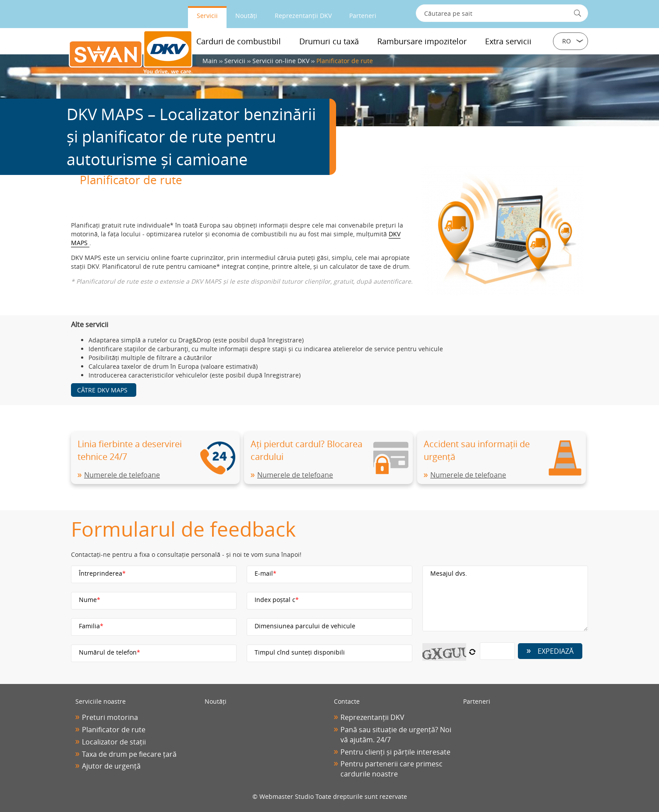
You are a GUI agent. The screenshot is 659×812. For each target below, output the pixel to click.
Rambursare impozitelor (422, 41)
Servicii (207, 16)
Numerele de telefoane (122, 475)
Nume (90, 600)
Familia (91, 626)
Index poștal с (277, 600)
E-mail (266, 573)
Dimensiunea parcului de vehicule (305, 626)
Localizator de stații (114, 742)
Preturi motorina (110, 717)
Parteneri (363, 16)
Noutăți (246, 16)
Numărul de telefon (110, 652)
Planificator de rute (114, 730)
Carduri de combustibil (239, 41)
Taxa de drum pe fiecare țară (129, 754)
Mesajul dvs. (449, 573)
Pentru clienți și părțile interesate (395, 752)
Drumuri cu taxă (329, 41)
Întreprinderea (102, 573)
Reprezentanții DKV (303, 16)
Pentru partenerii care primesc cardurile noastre (392, 769)
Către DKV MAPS (102, 390)
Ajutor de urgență (111, 766)
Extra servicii (508, 41)
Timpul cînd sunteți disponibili (300, 652)
